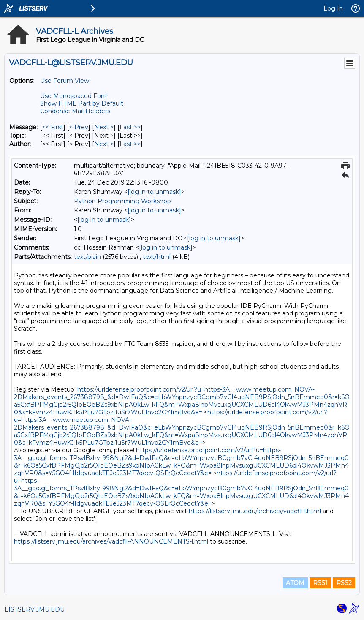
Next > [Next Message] (104, 127)
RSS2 (344, 583)
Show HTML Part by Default (82, 103)
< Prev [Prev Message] (79, 127)
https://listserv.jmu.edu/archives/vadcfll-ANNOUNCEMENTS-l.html (111, 541)
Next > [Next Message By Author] (104, 144)
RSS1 (320, 583)
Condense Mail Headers (75, 111)
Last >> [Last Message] (130, 127)
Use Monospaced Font (74, 96)
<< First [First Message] (53, 127)
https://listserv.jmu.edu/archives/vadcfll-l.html (255, 511)
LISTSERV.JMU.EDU (35, 609)
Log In (333, 8)
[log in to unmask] (154, 192)
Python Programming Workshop (122, 201)
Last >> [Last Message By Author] (130, 144)
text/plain (87, 257)
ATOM (295, 583)
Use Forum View (65, 81)
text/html (157, 257)
